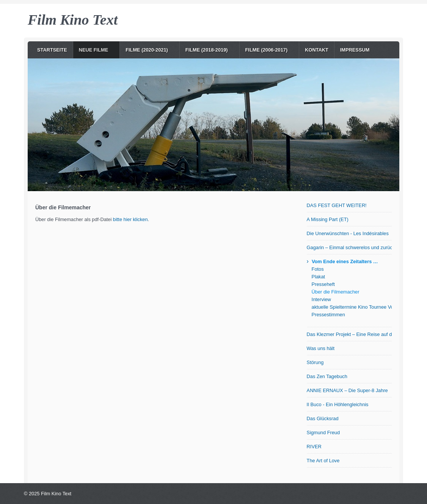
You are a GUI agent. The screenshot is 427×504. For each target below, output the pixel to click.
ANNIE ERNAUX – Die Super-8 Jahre (347, 390)
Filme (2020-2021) (147, 50)
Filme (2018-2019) (207, 50)
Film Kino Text (73, 20)
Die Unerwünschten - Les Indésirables (348, 233)
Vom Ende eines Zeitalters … (345, 261)
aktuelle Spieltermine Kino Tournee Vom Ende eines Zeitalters (352, 307)
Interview (321, 299)
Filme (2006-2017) (267, 50)
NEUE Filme (94, 50)
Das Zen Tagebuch (327, 376)
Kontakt (317, 50)
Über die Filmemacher (336, 292)
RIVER (314, 447)
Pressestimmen (328, 315)
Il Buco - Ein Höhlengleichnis (338, 404)
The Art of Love (323, 461)
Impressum (355, 50)
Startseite (52, 50)
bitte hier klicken (130, 219)
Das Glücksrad (323, 418)
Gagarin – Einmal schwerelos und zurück (349, 247)
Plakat (319, 277)
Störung (315, 362)
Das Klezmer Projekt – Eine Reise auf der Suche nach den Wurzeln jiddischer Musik (349, 334)
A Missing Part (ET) (328, 219)
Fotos (318, 269)
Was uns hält (321, 348)
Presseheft (323, 284)
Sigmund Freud (323, 433)
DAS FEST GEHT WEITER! (337, 205)
